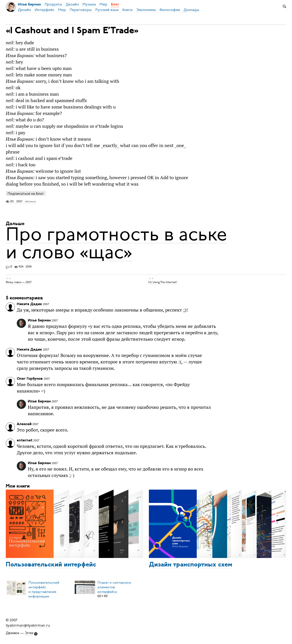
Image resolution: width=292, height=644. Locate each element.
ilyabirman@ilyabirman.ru (28, 625)
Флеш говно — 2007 (19, 282)
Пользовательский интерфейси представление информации (44, 589)
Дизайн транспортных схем (191, 565)
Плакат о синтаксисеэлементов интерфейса (114, 587)
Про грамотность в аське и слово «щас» (116, 243)
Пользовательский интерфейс (51, 565)
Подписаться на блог (26, 194)
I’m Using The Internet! (163, 282)
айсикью (30, 201)
